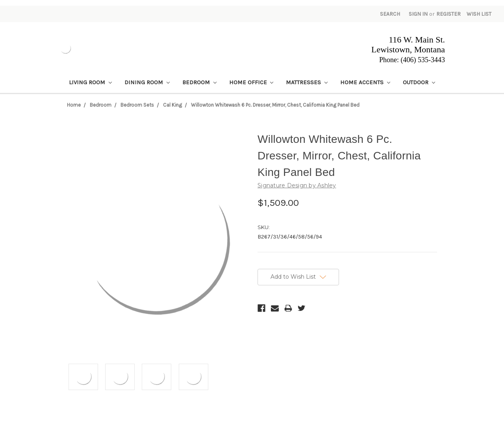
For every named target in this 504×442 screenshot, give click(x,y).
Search (390, 14)
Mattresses (307, 82)
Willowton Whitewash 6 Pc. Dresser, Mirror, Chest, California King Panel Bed (275, 105)
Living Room (90, 82)
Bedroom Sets (137, 105)
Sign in (418, 14)
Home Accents (365, 82)
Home (74, 105)
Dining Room (147, 82)
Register (448, 14)
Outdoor (419, 82)
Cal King (172, 105)
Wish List (479, 14)
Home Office (251, 82)
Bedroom (199, 82)
